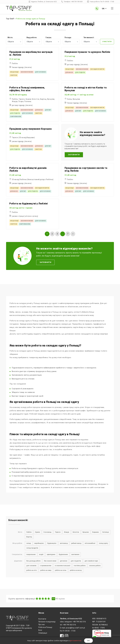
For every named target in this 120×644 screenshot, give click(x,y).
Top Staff (30, 484)
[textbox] (14, 42)
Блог (40, 630)
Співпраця (43, 633)
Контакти (42, 619)
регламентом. (76, 641)
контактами (99, 487)
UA (104, 9)
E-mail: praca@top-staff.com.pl (72, 628)
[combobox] (14, 42)
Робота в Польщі (45, 627)
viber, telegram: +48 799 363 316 (73, 622)
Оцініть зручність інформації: (22, 599)
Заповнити (74, 155)
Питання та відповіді (47, 622)
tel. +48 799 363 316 (68, 625)
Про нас (42, 624)
